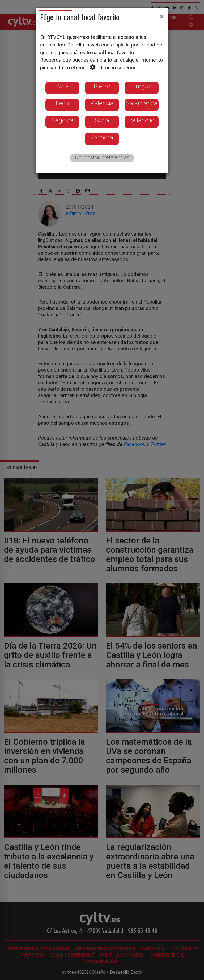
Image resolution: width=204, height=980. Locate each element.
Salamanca (142, 103)
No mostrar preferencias (102, 157)
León (62, 103)
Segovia (63, 120)
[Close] (162, 16)
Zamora (102, 137)
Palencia (102, 103)
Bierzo (102, 86)
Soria (102, 120)
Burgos (142, 86)
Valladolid (142, 120)
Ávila (63, 86)
